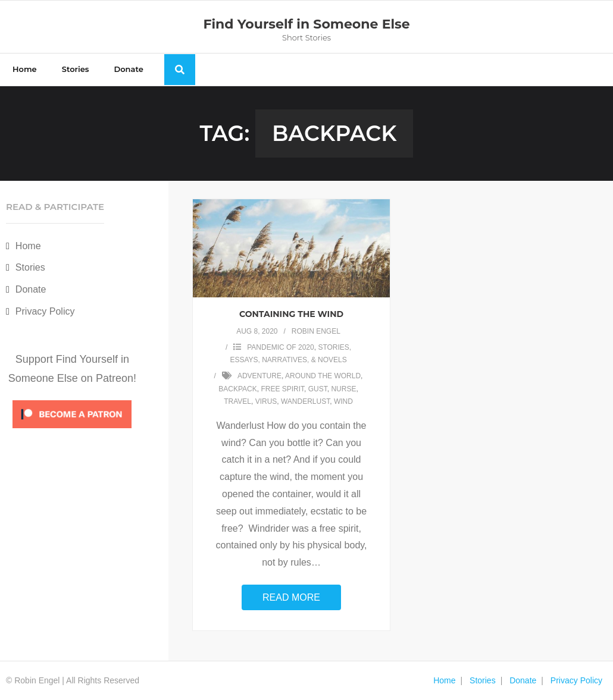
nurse (343, 389)
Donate (31, 289)
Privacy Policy (45, 311)
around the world (323, 376)
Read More (291, 597)
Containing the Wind (291, 314)
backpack (237, 389)
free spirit (282, 389)
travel (237, 401)
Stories (30, 267)
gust (318, 389)
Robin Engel (316, 331)
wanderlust (305, 401)
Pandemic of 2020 (280, 347)
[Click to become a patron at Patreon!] (72, 431)
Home (28, 246)
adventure (259, 376)
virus (266, 401)
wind (343, 401)
